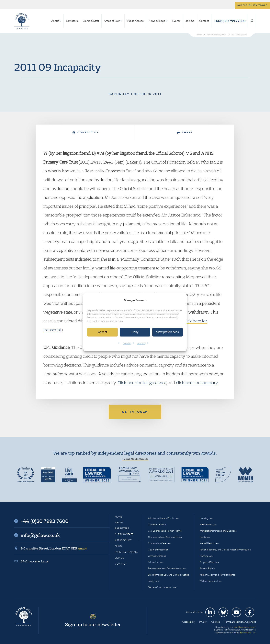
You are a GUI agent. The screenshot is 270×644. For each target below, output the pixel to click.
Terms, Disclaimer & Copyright (240, 622)
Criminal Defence (157, 556)
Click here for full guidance (142, 383)
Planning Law (206, 556)
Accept (103, 332)
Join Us (190, 21)
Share (185, 132)
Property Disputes (209, 562)
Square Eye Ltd (247, 633)
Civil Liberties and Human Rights (165, 531)
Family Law (154, 581)
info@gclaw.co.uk (40, 535)
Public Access (135, 21)
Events (176, 21)
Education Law (156, 562)
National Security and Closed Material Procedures (225, 550)
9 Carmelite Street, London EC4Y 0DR (54, 548)
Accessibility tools (253, 5)
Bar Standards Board (245, 627)
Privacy (141, 343)
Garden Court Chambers (22, 21)
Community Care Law (159, 543)
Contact (204, 21)
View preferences (168, 332)
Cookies (127, 343)
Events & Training (126, 552)
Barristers (72, 21)
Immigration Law (208, 524)
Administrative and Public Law (163, 518)
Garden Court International (162, 587)
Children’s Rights (157, 524)
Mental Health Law (209, 543)
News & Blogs (157, 21)
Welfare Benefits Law (211, 581)
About (55, 21)
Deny (135, 332)
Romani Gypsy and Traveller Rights (217, 575)
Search (252, 21)
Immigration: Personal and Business (218, 531)
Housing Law (206, 518)
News (118, 546)
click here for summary (197, 383)
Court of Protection (158, 550)
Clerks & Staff (91, 21)
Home (118, 517)
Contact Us (85, 132)
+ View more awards (135, 459)
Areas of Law (112, 21)
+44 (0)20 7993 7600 (230, 21)
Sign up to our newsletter (93, 624)
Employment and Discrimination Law (167, 568)
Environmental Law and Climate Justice (169, 575)
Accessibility (188, 622)
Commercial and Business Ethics (165, 537)
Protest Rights (207, 568)
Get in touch (135, 412)
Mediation (205, 537)
